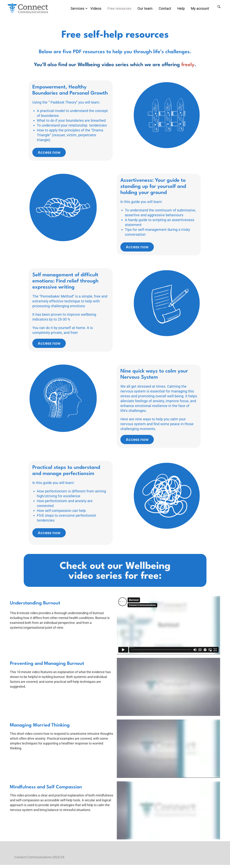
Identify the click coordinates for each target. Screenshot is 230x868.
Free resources (119, 9)
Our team (145, 9)
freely (188, 68)
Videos (96, 9)
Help (181, 9)
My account (200, 9)
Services (77, 9)
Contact (165, 9)
